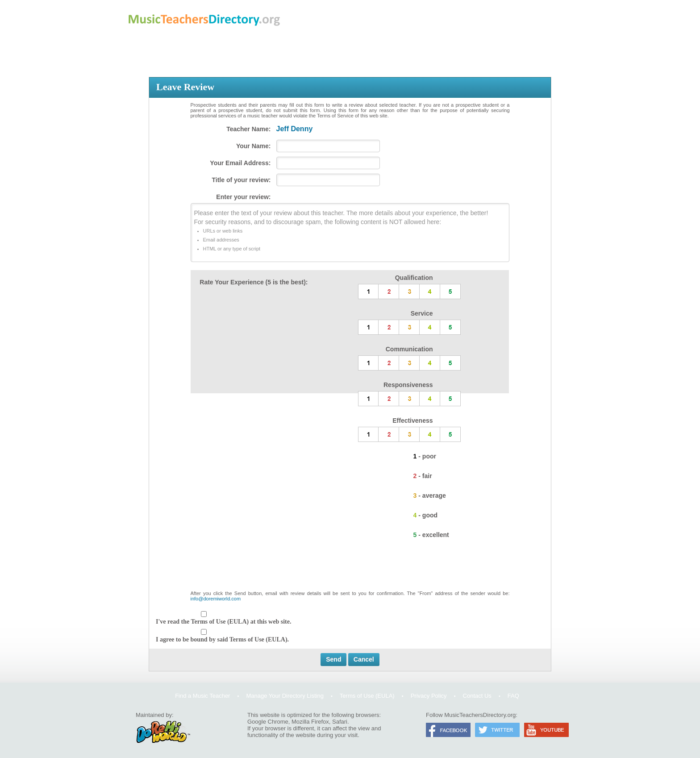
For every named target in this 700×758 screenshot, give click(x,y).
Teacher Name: (248, 129)
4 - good (425, 515)
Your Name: (254, 146)
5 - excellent (431, 535)
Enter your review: (243, 197)
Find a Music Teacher (202, 696)
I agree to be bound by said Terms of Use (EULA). (222, 639)
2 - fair (423, 476)
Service (422, 313)
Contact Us (477, 696)
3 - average (430, 496)
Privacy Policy (429, 696)
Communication (409, 349)
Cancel (364, 659)
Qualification (414, 278)
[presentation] (350, 569)
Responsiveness (408, 385)
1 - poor (425, 456)
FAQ (513, 696)
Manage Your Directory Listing (285, 696)
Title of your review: (242, 180)
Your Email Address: (240, 163)
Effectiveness (412, 421)
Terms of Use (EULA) (367, 696)
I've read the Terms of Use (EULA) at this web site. (223, 622)
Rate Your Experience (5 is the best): (254, 282)
